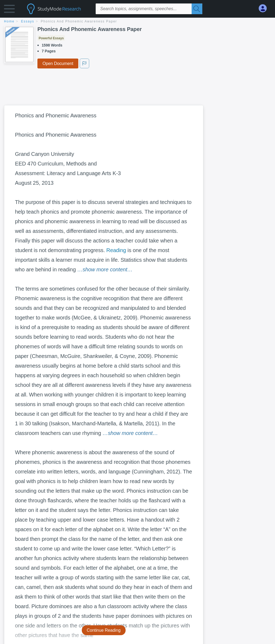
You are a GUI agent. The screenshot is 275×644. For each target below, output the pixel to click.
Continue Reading (104, 630)
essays (28, 21)
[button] (9, 10)
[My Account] (265, 8)
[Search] (197, 9)
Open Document (58, 63)
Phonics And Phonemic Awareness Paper (79, 21)
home (9, 21)
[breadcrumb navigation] (137, 22)
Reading (116, 250)
